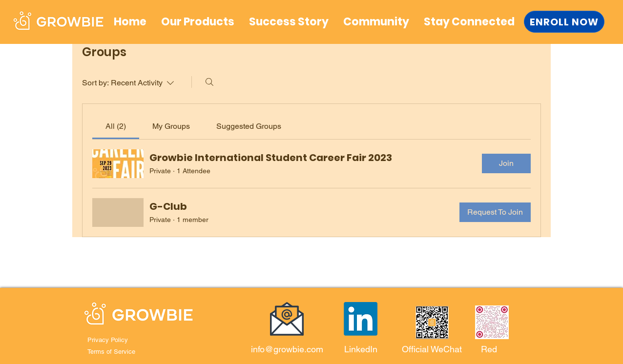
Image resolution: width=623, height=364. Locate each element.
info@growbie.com (287, 349)
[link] (116, 126)
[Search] (209, 82)
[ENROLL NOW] (564, 22)
